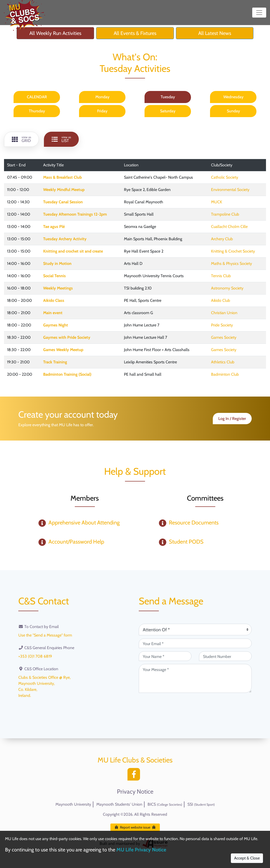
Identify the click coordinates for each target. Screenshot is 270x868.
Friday (102, 111)
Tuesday (168, 97)
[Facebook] (135, 776)
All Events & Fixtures (135, 33)
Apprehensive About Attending (84, 523)
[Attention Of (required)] (195, 630)
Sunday (233, 111)
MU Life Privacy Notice (141, 850)
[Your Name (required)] (165, 656)
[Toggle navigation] (259, 13)
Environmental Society (230, 190)
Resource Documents (194, 523)
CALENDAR (37, 97)
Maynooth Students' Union (119, 804)
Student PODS (186, 542)
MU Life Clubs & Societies (135, 760)
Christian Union (224, 313)
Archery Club (222, 239)
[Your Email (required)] (195, 643)
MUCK (217, 202)
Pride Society (222, 325)
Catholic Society (225, 177)
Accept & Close (247, 858)
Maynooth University (73, 804)
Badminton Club (225, 374)
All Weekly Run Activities (55, 33)
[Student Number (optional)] (225, 656)
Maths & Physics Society (231, 263)
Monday (102, 97)
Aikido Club (221, 300)
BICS (165, 804)
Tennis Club (221, 276)
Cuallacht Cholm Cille (229, 227)
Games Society (224, 337)
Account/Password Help (76, 542)
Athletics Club (223, 362)
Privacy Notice (135, 792)
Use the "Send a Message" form (45, 635)
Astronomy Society (227, 288)
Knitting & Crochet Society (233, 251)
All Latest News (215, 33)
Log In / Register (232, 419)
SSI (201, 804)
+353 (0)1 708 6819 (35, 656)
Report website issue (135, 827)
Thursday (37, 111)
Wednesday (233, 97)
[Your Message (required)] (195, 678)
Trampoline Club (225, 214)
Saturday (168, 111)
